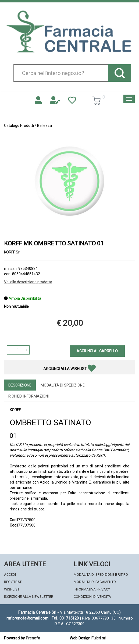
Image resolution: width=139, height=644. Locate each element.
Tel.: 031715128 (65, 618)
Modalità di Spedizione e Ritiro (101, 575)
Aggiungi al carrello (97, 351)
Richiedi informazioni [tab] (28, 396)
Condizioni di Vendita (92, 597)
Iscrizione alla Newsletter (29, 597)
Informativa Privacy (92, 589)
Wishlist (12, 589)
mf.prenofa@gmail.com (27, 618)
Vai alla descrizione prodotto (28, 282)
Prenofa (33, 638)
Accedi (10, 575)
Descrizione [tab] (20, 385)
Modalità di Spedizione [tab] (63, 385)
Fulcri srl (99, 638)
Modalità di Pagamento (95, 582)
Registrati (13, 582)
